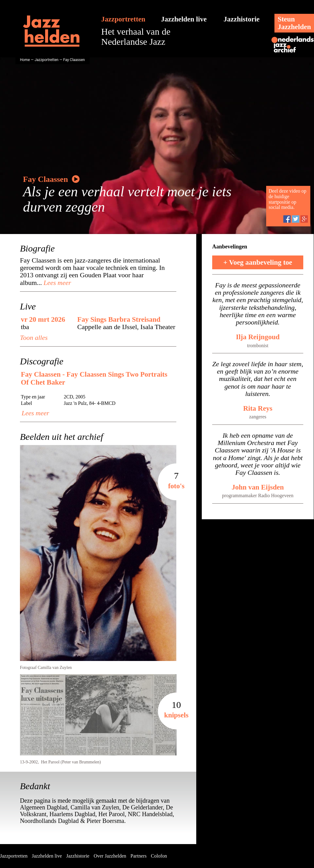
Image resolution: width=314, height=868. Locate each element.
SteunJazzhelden (294, 23)
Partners (139, 856)
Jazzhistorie (242, 19)
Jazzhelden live (184, 19)
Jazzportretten (123, 19)
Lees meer (57, 283)
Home (25, 60)
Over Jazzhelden (110, 856)
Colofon (159, 856)
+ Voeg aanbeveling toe (258, 262)
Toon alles (34, 338)
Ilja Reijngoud (258, 337)
